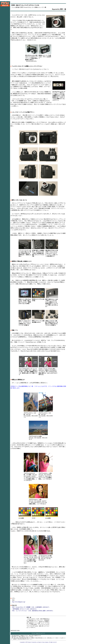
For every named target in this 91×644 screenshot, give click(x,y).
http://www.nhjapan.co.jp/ (19, 602)
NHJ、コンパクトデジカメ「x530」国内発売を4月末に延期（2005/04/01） (33, 611)
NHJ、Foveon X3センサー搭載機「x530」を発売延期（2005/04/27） (31, 607)
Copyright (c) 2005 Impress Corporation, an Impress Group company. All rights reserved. (38, 642)
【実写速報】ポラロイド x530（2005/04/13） (25, 609)
